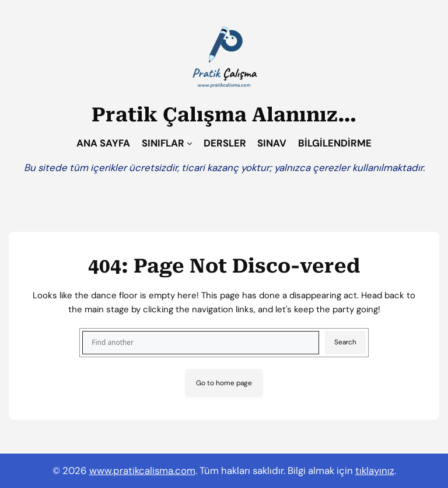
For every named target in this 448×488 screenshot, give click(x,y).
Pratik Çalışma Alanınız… (224, 115)
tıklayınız (375, 470)
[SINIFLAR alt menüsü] (190, 143)
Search (345, 342)
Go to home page (224, 383)
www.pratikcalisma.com (142, 470)
